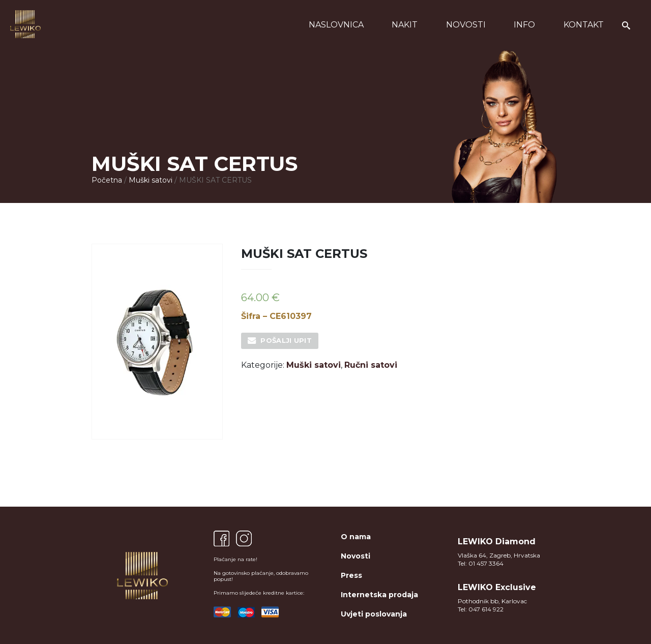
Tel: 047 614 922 (481, 609)
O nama (356, 537)
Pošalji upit (286, 340)
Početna (107, 180)
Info (524, 25)
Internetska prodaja (379, 595)
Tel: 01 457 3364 (481, 563)
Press (351, 575)
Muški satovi (151, 180)
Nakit (405, 25)
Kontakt (584, 25)
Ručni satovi (371, 365)
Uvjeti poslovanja (374, 614)
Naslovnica (336, 25)
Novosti (466, 25)
